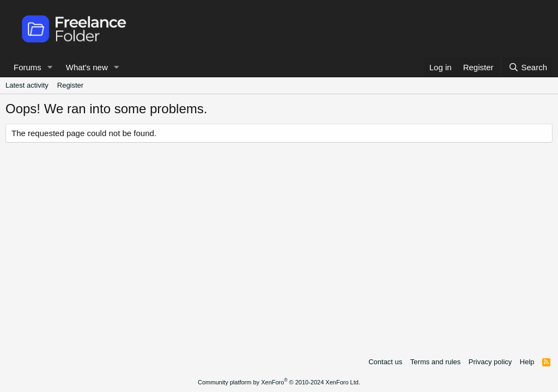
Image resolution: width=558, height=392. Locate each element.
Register (70, 85)
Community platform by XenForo (279, 382)
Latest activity (27, 85)
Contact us (385, 362)
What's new (87, 67)
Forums (28, 67)
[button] (50, 67)
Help (527, 362)
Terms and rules (435, 362)
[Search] (528, 67)
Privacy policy (490, 362)
